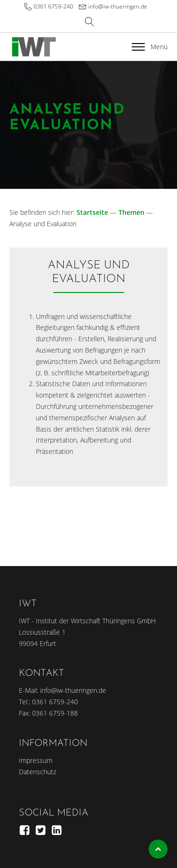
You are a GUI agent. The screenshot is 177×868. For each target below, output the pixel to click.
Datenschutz (38, 772)
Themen (131, 212)
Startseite (92, 212)
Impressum (36, 760)
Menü (150, 47)
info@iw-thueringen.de (118, 6)
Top (158, 849)
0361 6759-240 (53, 6)
